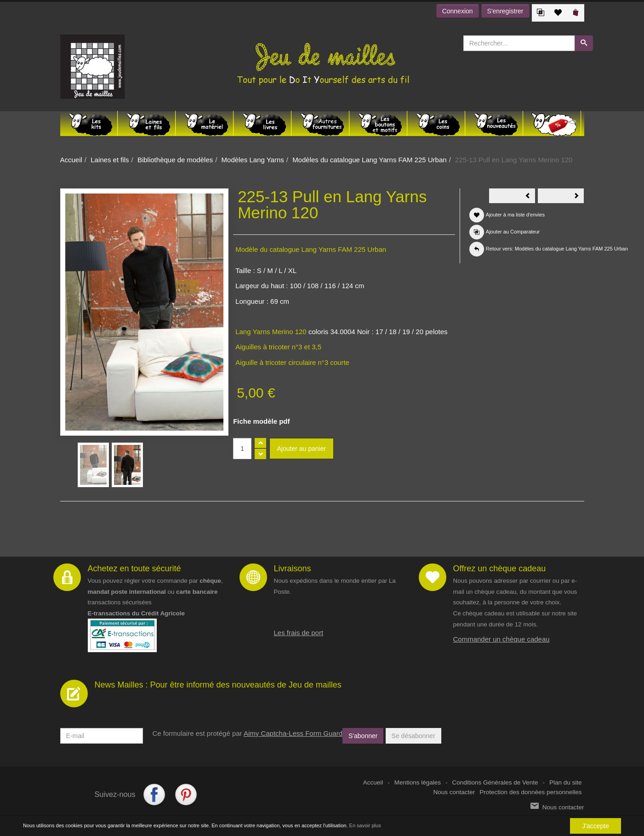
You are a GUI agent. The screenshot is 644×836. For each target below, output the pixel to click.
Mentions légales (418, 782)
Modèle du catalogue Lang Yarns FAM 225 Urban (311, 249)
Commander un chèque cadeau (502, 639)
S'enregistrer (505, 11)
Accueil (71, 160)
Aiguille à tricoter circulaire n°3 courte (292, 362)
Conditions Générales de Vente (495, 782)
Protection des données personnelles (530, 792)
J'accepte (596, 826)
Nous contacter (454, 792)
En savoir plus (365, 825)
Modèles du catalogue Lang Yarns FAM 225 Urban (370, 160)
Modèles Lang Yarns (253, 160)
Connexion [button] (458, 11)
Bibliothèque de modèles (175, 160)
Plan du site (566, 782)
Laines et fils (110, 160)
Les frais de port (299, 633)
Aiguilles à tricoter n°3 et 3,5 (278, 347)
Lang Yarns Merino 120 (271, 332)
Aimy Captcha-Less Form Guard (293, 733)
